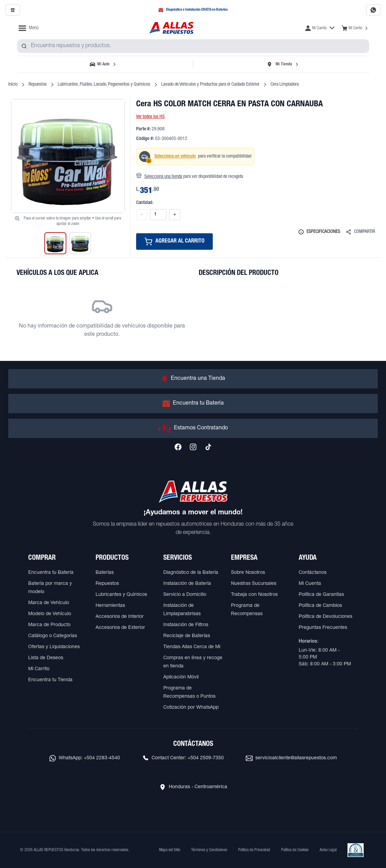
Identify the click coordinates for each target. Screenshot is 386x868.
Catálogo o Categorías (53, 636)
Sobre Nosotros (248, 573)
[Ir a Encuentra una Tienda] (193, 379)
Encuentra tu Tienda (50, 680)
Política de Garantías (321, 595)
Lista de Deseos (46, 658)
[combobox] (193, 46)
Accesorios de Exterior (120, 628)
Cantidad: (145, 203)
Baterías (105, 573)
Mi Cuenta (310, 584)
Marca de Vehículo (49, 603)
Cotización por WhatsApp (191, 708)
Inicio (13, 85)
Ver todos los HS (150, 117)
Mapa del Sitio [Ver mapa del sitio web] (170, 850)
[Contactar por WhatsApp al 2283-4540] (373, 10)
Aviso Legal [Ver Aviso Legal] (328, 850)
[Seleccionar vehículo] (104, 64)
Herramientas (110, 606)
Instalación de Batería (187, 584)
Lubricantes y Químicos (121, 595)
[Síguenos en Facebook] (178, 447)
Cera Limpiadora (285, 85)
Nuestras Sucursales (254, 584)
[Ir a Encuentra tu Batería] (193, 404)
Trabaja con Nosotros (254, 595)
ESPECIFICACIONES (319, 232)
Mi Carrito (39, 669)
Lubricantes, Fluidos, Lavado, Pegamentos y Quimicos (104, 85)
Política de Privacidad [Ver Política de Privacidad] (254, 850)
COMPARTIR (360, 232)
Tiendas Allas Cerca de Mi (192, 647)
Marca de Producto (49, 625)
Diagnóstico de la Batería (191, 573)
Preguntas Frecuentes (323, 628)
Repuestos (38, 85)
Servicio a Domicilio (185, 595)
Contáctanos (313, 573)
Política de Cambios (320, 606)
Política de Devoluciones (326, 617)
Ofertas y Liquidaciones (54, 647)
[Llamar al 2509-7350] (13, 10)
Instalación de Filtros (186, 625)
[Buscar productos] (24, 46)
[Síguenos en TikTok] (208, 447)
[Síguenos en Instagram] (193, 447)
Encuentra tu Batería (51, 573)
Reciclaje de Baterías (187, 636)
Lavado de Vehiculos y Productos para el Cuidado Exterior (210, 85)
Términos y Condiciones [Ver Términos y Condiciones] (209, 850)
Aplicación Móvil (181, 677)
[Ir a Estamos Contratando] (193, 428)
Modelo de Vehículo (50, 614)
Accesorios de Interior (120, 617)
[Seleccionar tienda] (283, 64)
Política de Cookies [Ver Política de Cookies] (295, 850)
